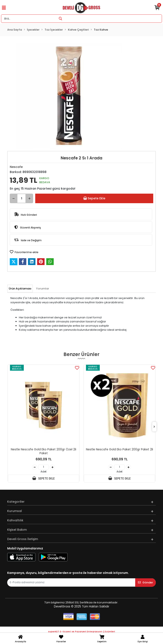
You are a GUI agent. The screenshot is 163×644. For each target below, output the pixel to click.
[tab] (20, 289)
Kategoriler (16, 502)
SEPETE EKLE (44, 478)
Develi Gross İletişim (23, 539)
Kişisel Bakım (17, 530)
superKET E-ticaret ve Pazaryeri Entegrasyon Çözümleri (82, 631)
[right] (154, 427)
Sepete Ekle (94, 198)
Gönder (145, 582)
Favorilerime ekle (24, 252)
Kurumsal (15, 511)
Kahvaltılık (15, 520)
